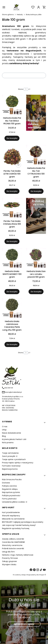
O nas (5, 427)
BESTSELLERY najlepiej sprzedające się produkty (23, 522)
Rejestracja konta (10, 469)
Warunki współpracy (11, 516)
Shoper (42, 575)
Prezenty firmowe (10, 558)
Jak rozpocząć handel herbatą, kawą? (19, 525)
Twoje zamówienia (10, 453)
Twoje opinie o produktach (14, 459)
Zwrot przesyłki (9, 456)
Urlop (4, 430)
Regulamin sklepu (10, 489)
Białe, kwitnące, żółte (34, 15)
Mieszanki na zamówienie (13, 519)
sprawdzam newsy (24, 624)
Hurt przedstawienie (11, 512)
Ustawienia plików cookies (14, 502)
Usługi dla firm (8, 552)
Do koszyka (12, 138)
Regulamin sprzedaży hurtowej (16, 528)
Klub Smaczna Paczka (12, 480)
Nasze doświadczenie (12, 433)
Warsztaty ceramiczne (12, 545)
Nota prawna (8, 443)
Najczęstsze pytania (11, 492)
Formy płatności (9, 499)
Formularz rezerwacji (11, 466)
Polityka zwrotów (9, 486)
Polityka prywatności (11, 496)
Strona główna (8, 15)
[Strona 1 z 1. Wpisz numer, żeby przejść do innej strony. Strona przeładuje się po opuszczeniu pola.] (26, 89)
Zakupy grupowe (9, 561)
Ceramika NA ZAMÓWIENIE (13, 542)
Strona (21, 89)
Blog (4, 436)
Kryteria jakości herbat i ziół (14, 439)
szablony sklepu (20, 575)
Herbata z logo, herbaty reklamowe (18, 555)
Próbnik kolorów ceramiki (13, 549)
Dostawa (6, 483)
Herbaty (20, 15)
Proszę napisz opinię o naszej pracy (18, 463)
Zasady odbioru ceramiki (13, 539)
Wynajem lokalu (9, 565)
